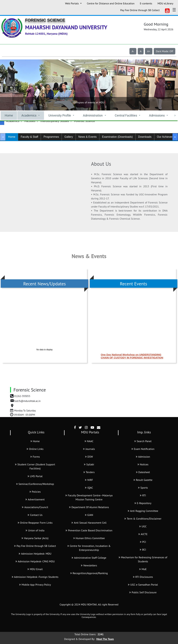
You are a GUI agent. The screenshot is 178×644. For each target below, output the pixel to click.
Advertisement (35, 499)
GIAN (89, 515)
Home (9, 115)
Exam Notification (143, 449)
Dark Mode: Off (165, 51)
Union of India (35, 530)
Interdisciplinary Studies (55, 121)
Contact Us (35, 515)
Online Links (35, 449)
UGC (143, 526)
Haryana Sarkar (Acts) (35, 538)
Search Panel (143, 441)
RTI (143, 495)
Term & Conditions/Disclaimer (143, 519)
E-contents (146, 3)
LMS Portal (35, 476)
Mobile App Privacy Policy (35, 585)
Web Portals (72, 3)
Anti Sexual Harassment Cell (89, 523)
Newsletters (89, 565)
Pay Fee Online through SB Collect (140, 10)
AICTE (143, 534)
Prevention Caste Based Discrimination (89, 530)
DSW (89, 457)
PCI (143, 542)
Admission (143, 457)
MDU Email (35, 569)
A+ (149, 51)
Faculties (30, 121)
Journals (89, 449)
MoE (143, 569)
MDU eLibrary (165, 3)
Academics (13, 121)
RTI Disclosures (143, 577)
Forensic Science (85, 121)
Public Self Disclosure (143, 592)
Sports (143, 488)
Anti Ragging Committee (143, 511)
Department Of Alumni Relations (89, 507)
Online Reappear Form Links (35, 523)
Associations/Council (35, 507)
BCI (143, 550)
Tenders (89, 472)
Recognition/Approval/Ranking (89, 573)
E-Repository (143, 503)
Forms (35, 457)
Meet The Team (105, 639)
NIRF (89, 480)
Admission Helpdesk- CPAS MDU (35, 561)
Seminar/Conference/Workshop (35, 484)
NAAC (89, 441)
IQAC (89, 488)
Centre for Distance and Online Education (111, 3)
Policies (35, 492)
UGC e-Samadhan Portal (143, 585)
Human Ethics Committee (89, 538)
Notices (143, 464)
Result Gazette (143, 480)
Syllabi (89, 464)
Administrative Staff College (89, 558)
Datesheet (143, 472)
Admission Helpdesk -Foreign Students (35, 577)
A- (133, 51)
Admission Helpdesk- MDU (35, 554)
